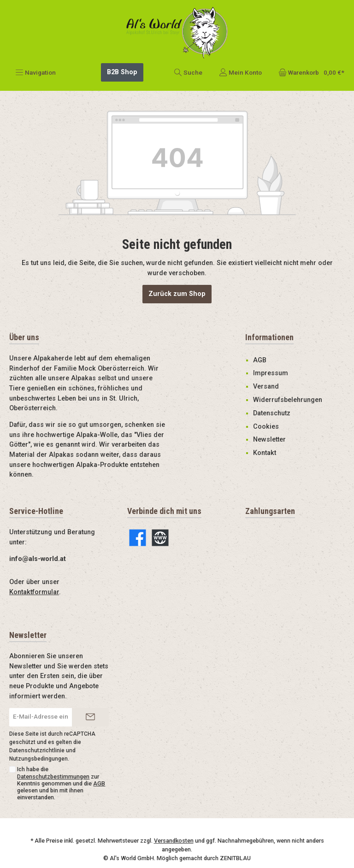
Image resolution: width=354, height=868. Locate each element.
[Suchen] (188, 59)
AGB (260, 347)
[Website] (160, 525)
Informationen (269, 324)
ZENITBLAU (235, 845)
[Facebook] (138, 525)
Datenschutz (272, 400)
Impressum (271, 360)
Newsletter (269, 427)
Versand (266, 374)
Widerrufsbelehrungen (288, 387)
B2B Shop (122, 59)
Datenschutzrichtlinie (37, 737)
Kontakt (265, 440)
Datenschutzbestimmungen (53, 763)
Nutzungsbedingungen (38, 745)
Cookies (266, 413)
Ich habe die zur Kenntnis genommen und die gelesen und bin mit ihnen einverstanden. (61, 770)
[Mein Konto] (240, 59)
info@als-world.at (38, 546)
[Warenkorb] (309, 59)
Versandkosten (174, 828)
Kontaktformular (34, 579)
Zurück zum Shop (177, 280)
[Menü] (35, 59)
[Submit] (90, 704)
